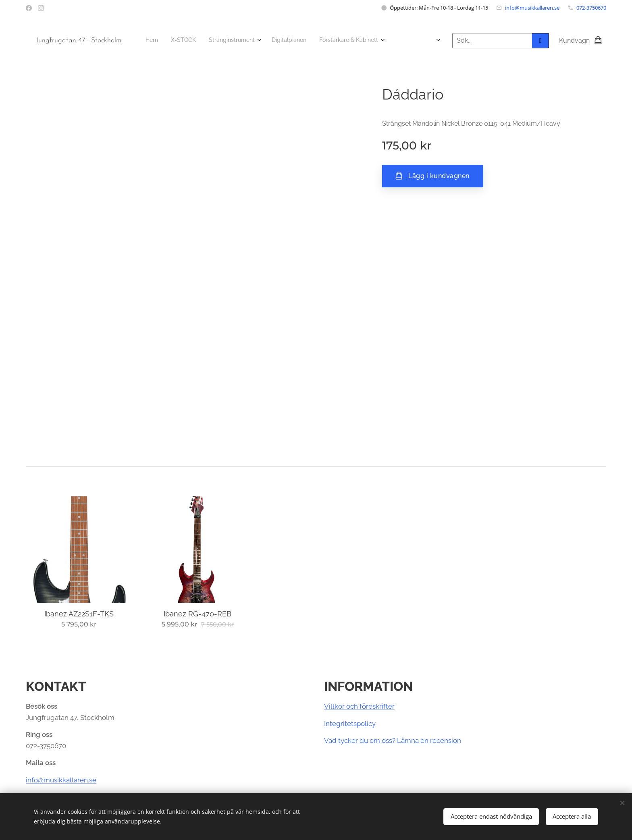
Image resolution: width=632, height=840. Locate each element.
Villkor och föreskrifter (359, 706)
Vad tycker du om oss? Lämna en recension (393, 740)
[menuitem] (148, 41)
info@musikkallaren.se (532, 8)
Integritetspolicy (350, 724)
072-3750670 (591, 8)
